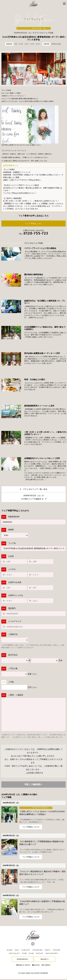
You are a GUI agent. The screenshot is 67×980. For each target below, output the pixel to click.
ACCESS (36, 966)
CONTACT (46, 966)
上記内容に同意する (34, 774)
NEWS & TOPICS (23, 966)
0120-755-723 (36, 234)
